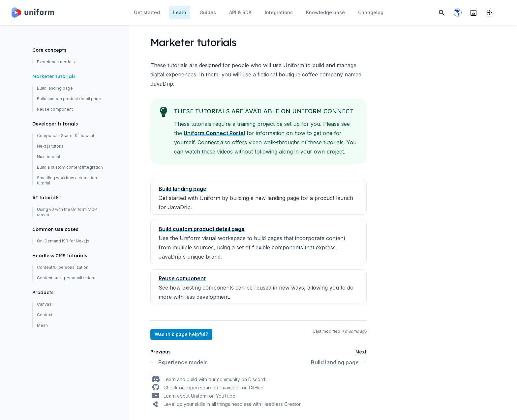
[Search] (442, 13)
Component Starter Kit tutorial (65, 136)
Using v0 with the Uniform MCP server (67, 212)
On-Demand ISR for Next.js (63, 241)
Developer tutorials (55, 124)
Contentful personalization (63, 267)
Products (43, 293)
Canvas (44, 304)
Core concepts (49, 50)
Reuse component (55, 109)
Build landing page (55, 88)
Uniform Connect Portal (214, 133)
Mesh (42, 325)
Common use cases (55, 229)
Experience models (56, 62)
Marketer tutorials (54, 76)
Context (45, 315)
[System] (489, 13)
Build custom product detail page (69, 99)
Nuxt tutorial (48, 157)
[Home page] (32, 13)
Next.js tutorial (51, 146)
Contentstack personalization (65, 278)
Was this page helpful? (181, 334)
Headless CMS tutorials (60, 256)
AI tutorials (46, 198)
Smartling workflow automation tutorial (67, 180)
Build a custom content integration (70, 167)
